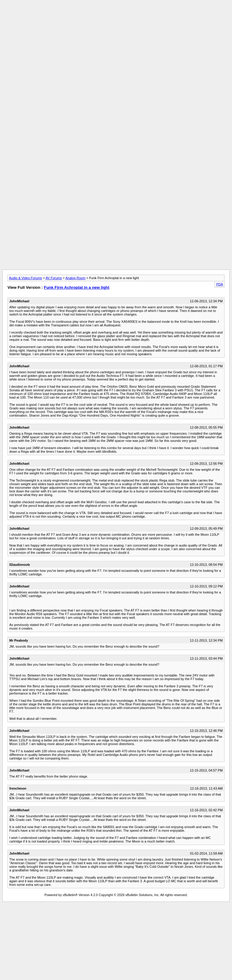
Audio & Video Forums (26, 278)
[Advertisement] (116, 45)
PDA (220, 284)
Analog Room (75, 278)
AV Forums (54, 278)
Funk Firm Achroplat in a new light (77, 287)
